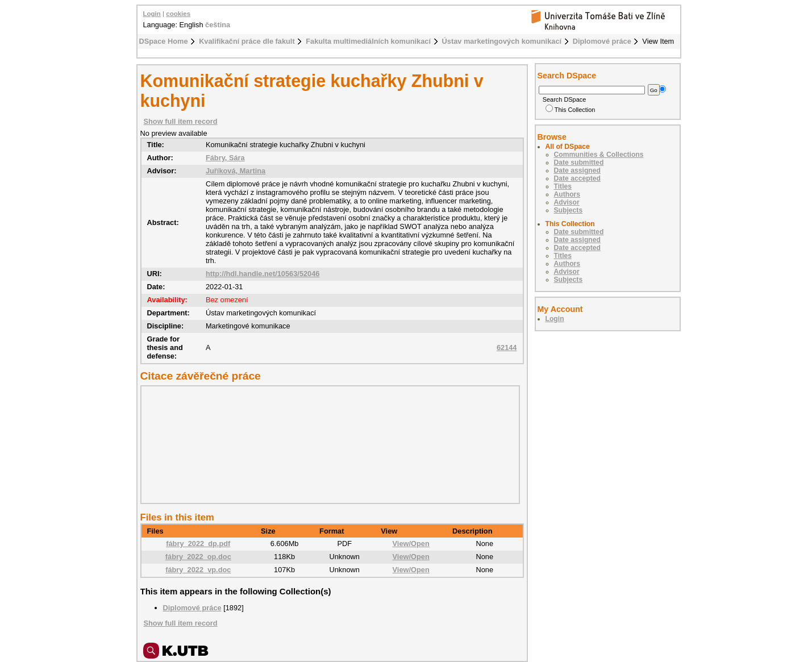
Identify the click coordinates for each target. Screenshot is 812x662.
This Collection (571, 110)
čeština (218, 25)
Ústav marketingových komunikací (502, 41)
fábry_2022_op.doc (198, 557)
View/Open (411, 544)
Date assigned (577, 170)
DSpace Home (164, 41)
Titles (563, 186)
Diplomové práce (602, 41)
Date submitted (579, 163)
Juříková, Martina (236, 171)
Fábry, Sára (225, 158)
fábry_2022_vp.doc (198, 570)
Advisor (567, 202)
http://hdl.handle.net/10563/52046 (263, 274)
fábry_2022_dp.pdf (198, 544)
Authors (567, 194)
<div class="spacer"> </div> (327, 444)
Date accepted (577, 178)
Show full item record (181, 121)
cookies (178, 14)
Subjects (569, 210)
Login (152, 14)
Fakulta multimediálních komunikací (368, 41)
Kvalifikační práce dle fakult (247, 41)
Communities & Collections (599, 155)
